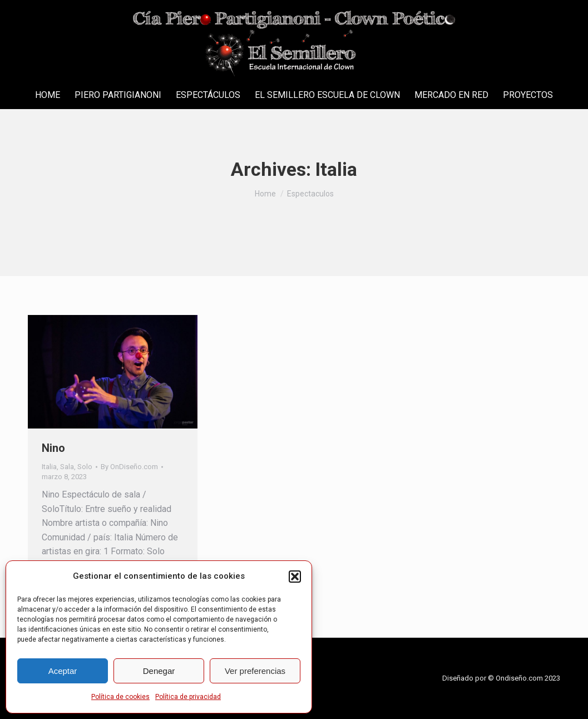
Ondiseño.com (520, 678)
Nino (53, 448)
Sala (67, 467)
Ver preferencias (255, 671)
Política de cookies (120, 697)
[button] (295, 577)
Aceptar (63, 671)
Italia (49, 467)
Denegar (159, 671)
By (129, 467)
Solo (85, 467)
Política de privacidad (188, 697)
